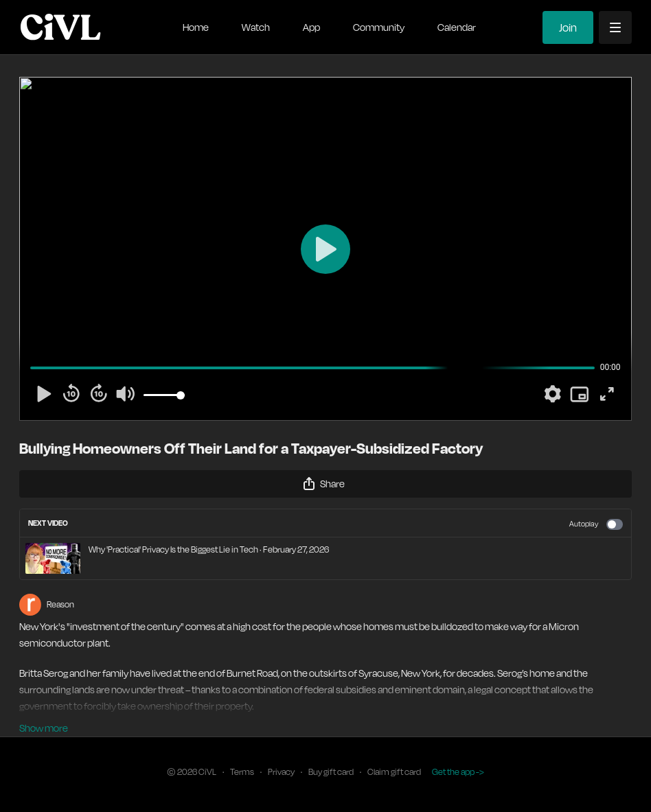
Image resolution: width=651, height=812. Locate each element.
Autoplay (596, 524)
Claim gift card (394, 772)
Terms (242, 772)
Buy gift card (331, 772)
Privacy (281, 772)
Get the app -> (458, 772)
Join (568, 27)
